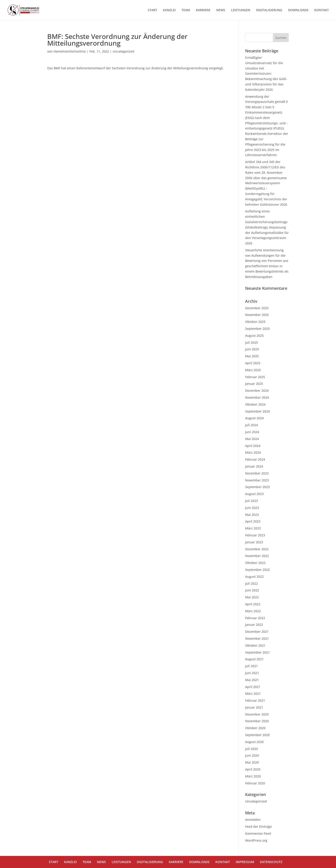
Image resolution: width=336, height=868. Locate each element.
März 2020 (253, 776)
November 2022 (257, 556)
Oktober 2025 (255, 322)
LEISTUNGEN (241, 10)
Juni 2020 (252, 755)
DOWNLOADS (298, 10)
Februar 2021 (255, 700)
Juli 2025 (251, 342)
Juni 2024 (252, 432)
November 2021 (257, 638)
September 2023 (257, 487)
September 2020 (257, 735)
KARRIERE (203, 10)
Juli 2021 (251, 666)
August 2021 (254, 659)
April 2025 (253, 363)
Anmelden (253, 820)
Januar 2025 (254, 384)
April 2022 (253, 604)
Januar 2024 (254, 466)
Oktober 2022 (255, 563)
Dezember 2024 (257, 391)
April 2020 (253, 769)
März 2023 (253, 528)
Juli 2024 (251, 425)
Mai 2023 (252, 515)
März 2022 (253, 611)
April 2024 (253, 446)
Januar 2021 (254, 707)
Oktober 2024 (255, 404)
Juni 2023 (252, 508)
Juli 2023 (251, 501)
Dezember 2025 (257, 308)
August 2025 (254, 336)
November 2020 (257, 721)
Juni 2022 (252, 590)
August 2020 (254, 742)
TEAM (186, 10)
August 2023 (254, 494)
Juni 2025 (252, 349)
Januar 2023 (254, 542)
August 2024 (254, 418)
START (152, 10)
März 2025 (253, 370)
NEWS (221, 10)
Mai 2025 (252, 356)
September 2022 (257, 570)
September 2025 (257, 329)
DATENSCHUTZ (271, 862)
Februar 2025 (255, 377)
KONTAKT (322, 10)
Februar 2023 (255, 535)
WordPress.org (256, 840)
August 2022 (254, 577)
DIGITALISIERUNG (269, 10)
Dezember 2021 (257, 632)
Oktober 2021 (255, 645)
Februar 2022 (255, 618)
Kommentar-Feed (258, 833)
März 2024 (253, 452)
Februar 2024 (255, 459)
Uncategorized (123, 51)
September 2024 (257, 411)
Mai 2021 (252, 680)
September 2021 (257, 652)
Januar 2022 (254, 625)
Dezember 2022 (257, 549)
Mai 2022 (252, 597)
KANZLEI (169, 10)
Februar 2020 (255, 783)
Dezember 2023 (257, 473)
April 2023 (253, 521)
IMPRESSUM (245, 862)
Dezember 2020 (257, 714)
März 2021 (253, 693)
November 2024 (257, 397)
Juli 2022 (251, 583)
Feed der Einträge (258, 827)
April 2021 (253, 687)
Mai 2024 (252, 439)
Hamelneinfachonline (70, 51)
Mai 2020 (252, 762)
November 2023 (257, 480)
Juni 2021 (252, 673)
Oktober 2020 (255, 728)
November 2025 (257, 315)
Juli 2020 (251, 749)
